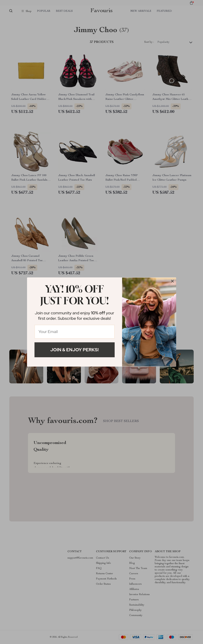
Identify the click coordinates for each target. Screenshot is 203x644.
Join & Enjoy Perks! (75, 350)
